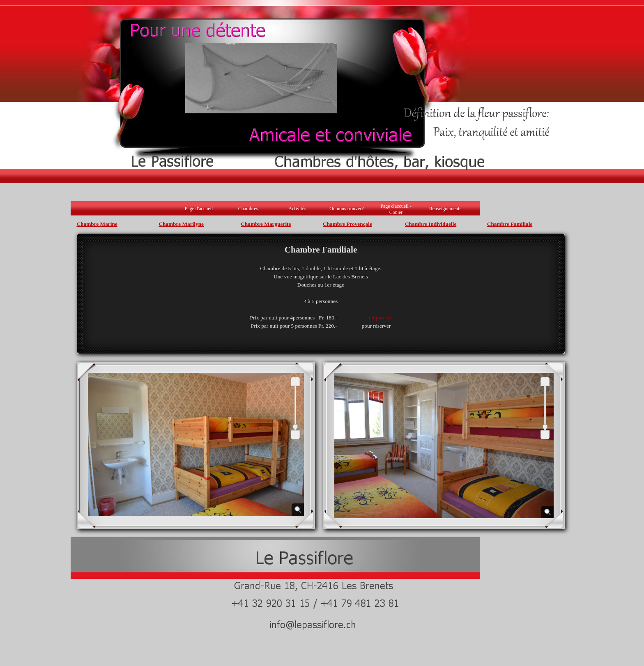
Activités (297, 209)
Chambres (248, 209)
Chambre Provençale (347, 224)
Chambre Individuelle (431, 224)
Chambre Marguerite (266, 224)
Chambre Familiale (510, 224)
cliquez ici (380, 318)
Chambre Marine (97, 224)
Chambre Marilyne (181, 224)
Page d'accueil (199, 209)
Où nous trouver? (346, 209)
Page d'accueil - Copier (396, 209)
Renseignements (445, 209)
